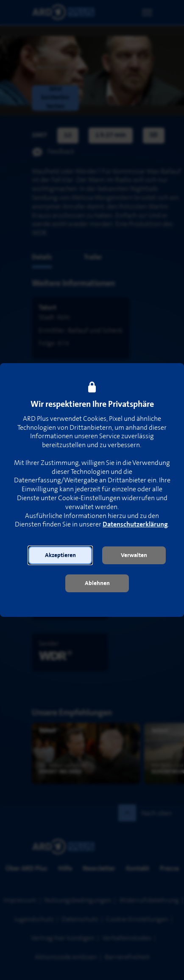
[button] (60, 555)
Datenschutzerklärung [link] (135, 525)
